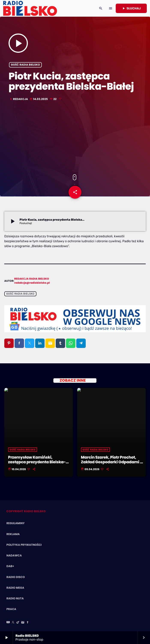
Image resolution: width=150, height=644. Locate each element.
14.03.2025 (39, 99)
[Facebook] (28, 623)
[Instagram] (23, 623)
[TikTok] (18, 623)
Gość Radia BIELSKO (25, 65)
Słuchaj (131, 8)
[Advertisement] (75, 138)
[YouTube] (8, 623)
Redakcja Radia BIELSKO (32, 279)
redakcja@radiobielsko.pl (32, 283)
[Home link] (30, 8)
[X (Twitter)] (13, 623)
